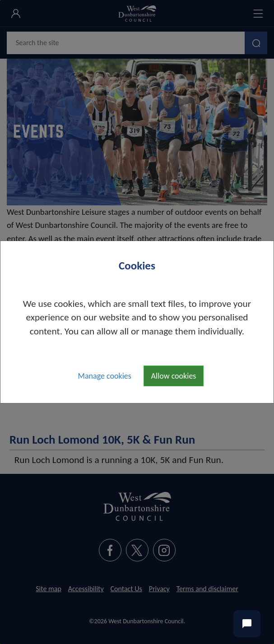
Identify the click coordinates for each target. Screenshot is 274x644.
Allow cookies (174, 376)
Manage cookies (105, 376)
